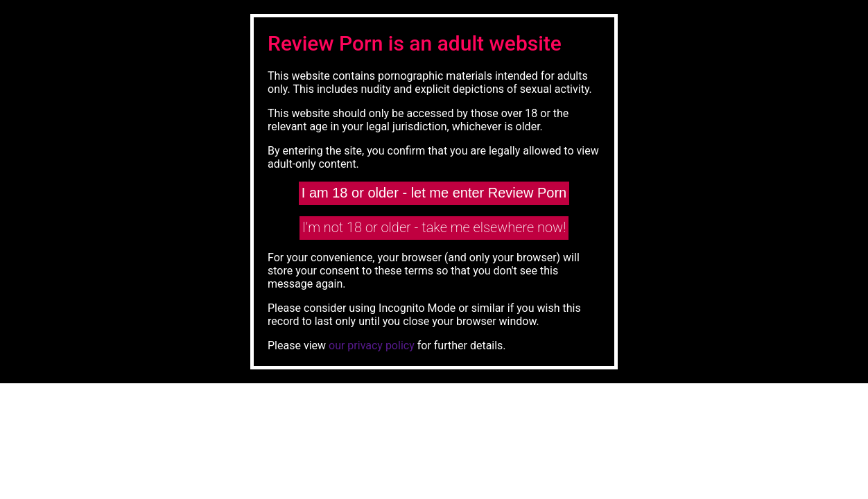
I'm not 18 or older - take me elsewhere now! (434, 227)
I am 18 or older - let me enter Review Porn (434, 193)
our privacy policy (372, 345)
